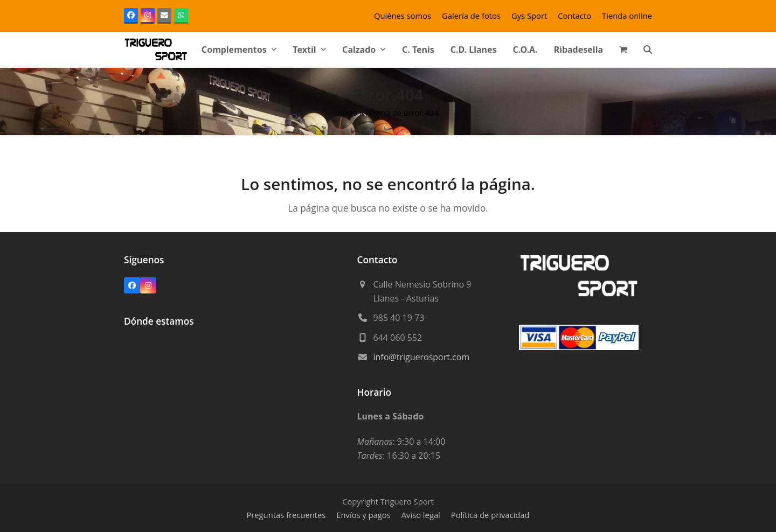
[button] (623, 50)
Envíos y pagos (363, 515)
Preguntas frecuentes (286, 515)
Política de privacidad (490, 515)
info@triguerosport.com (422, 357)
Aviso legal (421, 515)
